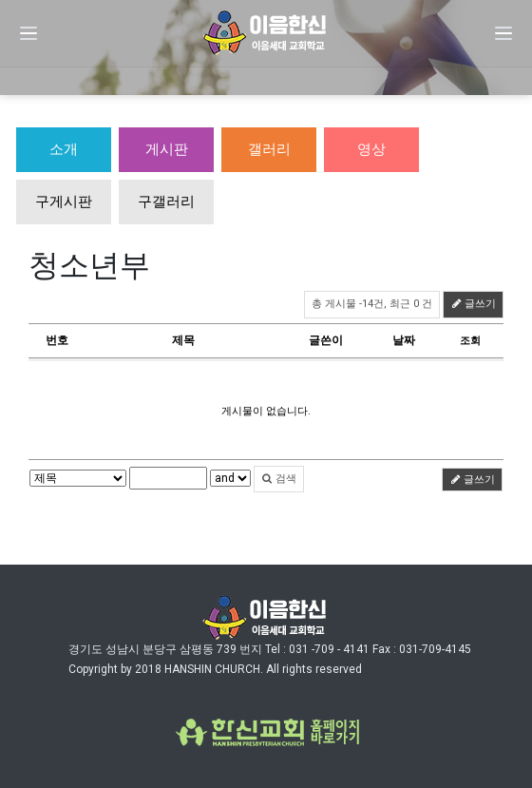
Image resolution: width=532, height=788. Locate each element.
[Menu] (28, 33)
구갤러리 (166, 202)
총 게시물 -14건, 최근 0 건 (372, 304)
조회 (470, 341)
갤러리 (269, 149)
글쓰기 (473, 304)
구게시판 (64, 202)
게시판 (167, 149)
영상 (371, 149)
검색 (279, 479)
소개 (64, 149)
